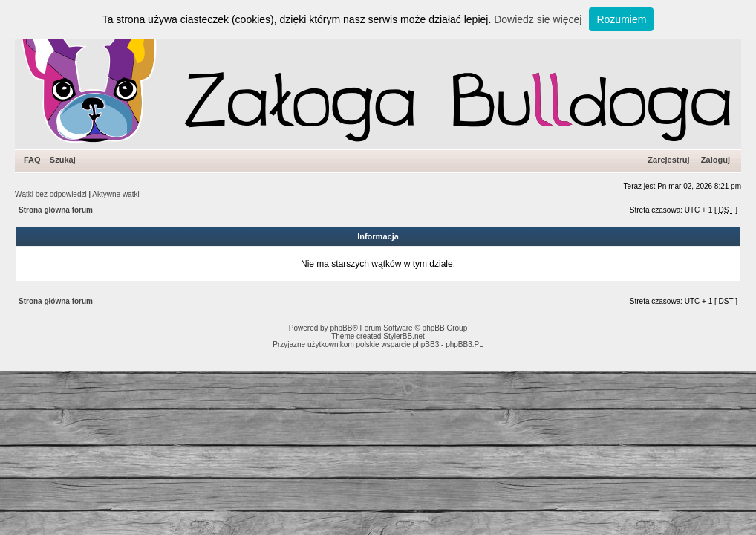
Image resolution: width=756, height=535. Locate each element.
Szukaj (63, 160)
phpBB (341, 328)
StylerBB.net (404, 336)
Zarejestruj (668, 160)
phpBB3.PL (465, 344)
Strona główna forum (56, 210)
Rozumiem (621, 19)
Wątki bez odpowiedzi (51, 194)
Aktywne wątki (115, 194)
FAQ (32, 160)
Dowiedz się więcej (538, 19)
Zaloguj (716, 160)
